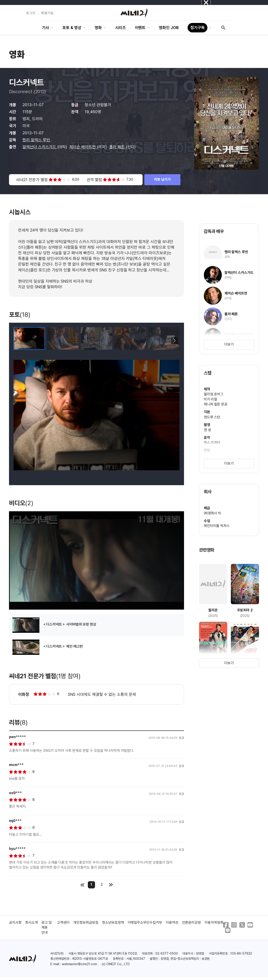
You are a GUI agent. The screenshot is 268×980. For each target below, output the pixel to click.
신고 (182, 738)
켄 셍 (207, 430)
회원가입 (47, 13)
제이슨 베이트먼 (83, 147)
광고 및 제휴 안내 (47, 928)
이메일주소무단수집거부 (145, 923)
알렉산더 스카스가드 (40, 147)
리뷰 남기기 (162, 179)
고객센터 (63, 923)
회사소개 (32, 923)
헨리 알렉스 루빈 (37, 140)
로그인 (31, 13)
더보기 (229, 344)
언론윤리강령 (191, 923)
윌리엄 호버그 (214, 394)
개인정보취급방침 (86, 923)
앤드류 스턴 (212, 417)
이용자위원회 (214, 923)
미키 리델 (211, 399)
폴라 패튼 (118, 147)
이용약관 (172, 923)
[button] (174, 341)
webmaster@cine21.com (79, 964)
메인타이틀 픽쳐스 (217, 526)
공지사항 (15, 923)
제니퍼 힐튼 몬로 (216, 404)
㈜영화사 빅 (213, 513)
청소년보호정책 (113, 923)
